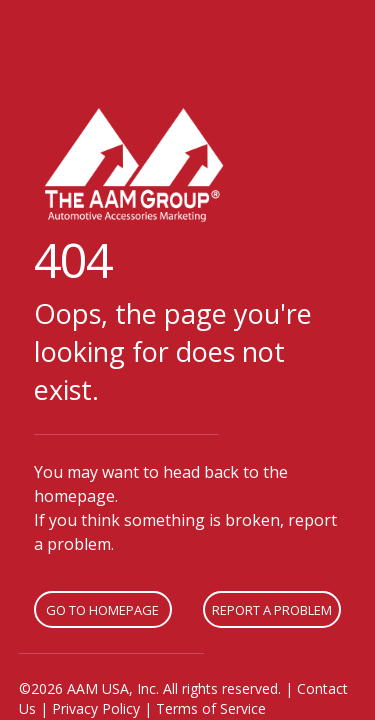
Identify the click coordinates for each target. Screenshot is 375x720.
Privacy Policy (96, 708)
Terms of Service (211, 708)
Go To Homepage (102, 610)
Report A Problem (272, 610)
